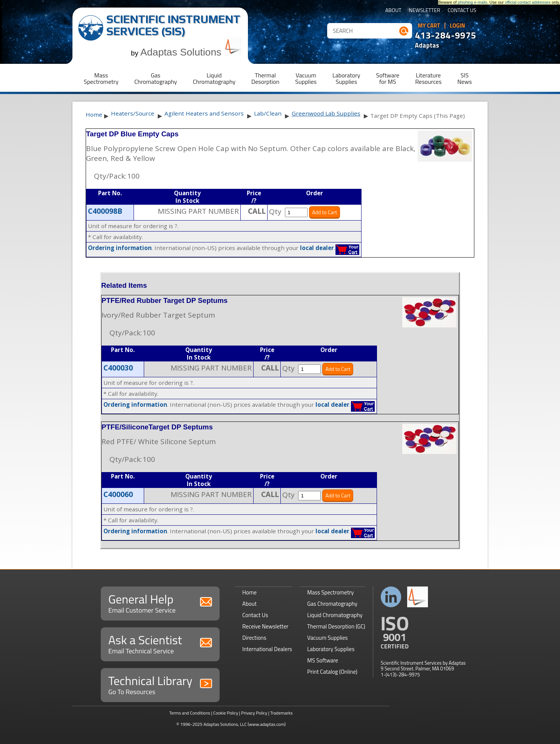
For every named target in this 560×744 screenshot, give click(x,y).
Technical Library (160, 684)
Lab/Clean (268, 113)
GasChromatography (156, 78)
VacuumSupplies (306, 78)
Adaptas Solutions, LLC (225, 724)
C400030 (118, 368)
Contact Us (462, 11)
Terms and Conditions (190, 713)
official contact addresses (528, 2)
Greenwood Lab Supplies (326, 113)
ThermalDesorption (265, 78)
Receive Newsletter (265, 626)
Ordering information (120, 248)
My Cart (429, 26)
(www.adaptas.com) (267, 724)
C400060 (118, 494)
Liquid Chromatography (335, 615)
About (393, 11)
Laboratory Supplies (331, 649)
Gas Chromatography (332, 604)
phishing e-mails (472, 2)
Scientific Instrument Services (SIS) (173, 25)
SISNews (465, 78)
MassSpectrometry (101, 78)
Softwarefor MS (388, 78)
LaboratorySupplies (346, 78)
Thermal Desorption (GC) (336, 626)
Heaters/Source (133, 113)
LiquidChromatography (214, 78)
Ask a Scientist (160, 643)
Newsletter (425, 11)
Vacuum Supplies (327, 638)
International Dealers (267, 649)
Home (94, 114)
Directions (254, 638)
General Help (160, 603)
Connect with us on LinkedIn (391, 597)
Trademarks (281, 713)
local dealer (317, 248)
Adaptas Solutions (191, 52)
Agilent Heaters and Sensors (204, 113)
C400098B (105, 211)
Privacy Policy (254, 713)
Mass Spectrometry (331, 592)
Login (458, 26)
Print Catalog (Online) (332, 672)
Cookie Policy (226, 713)
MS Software (323, 660)
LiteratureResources (428, 78)
